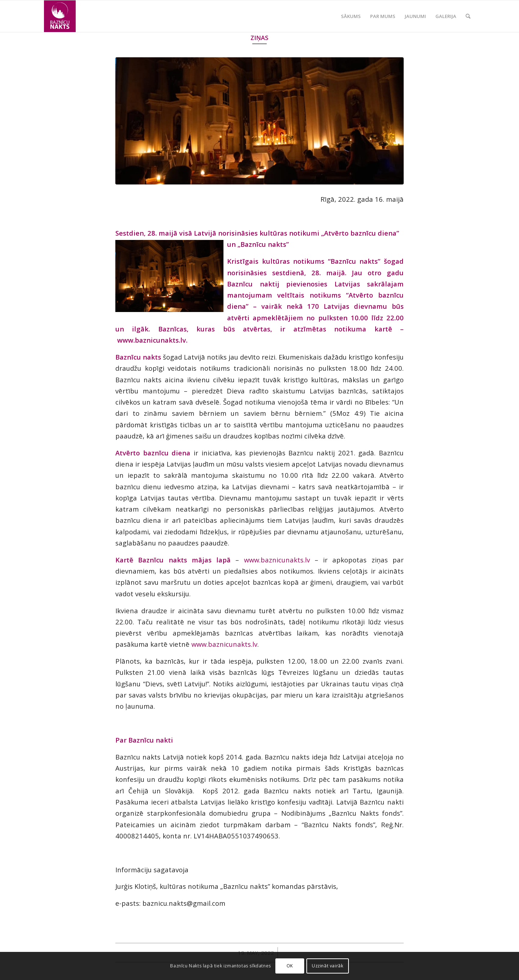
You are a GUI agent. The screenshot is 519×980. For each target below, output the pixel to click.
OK (290, 966)
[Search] (468, 16)
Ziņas (259, 38)
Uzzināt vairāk (327, 966)
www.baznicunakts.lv (277, 560)
